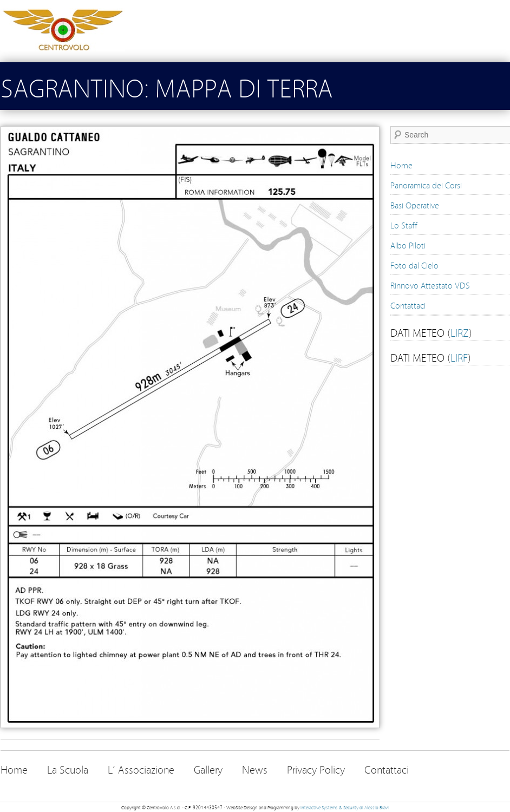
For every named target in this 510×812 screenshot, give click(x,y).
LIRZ (460, 332)
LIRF (459, 357)
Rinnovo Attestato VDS (430, 285)
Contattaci (408, 305)
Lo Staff (404, 225)
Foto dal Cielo (414, 265)
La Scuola (68, 769)
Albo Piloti (408, 245)
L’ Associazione (141, 769)
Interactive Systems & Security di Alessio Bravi (345, 807)
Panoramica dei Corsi (426, 185)
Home (401, 165)
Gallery (208, 769)
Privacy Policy (316, 769)
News (255, 769)
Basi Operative (415, 205)
